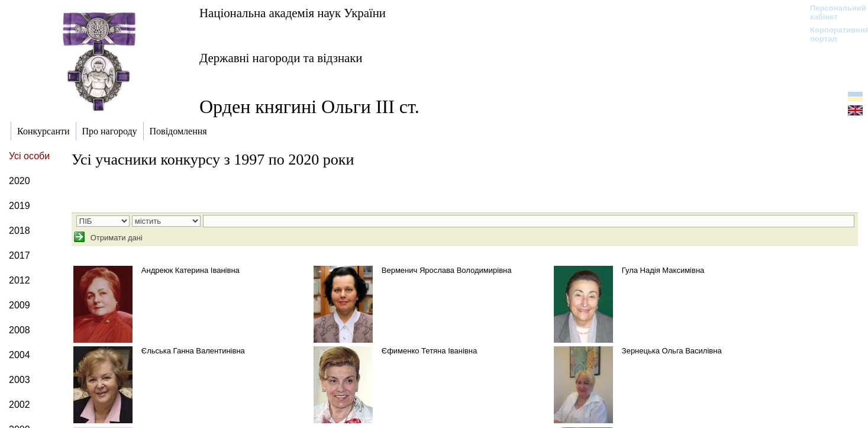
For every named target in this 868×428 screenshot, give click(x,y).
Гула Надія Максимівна (663, 270)
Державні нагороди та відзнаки (281, 58)
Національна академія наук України (293, 13)
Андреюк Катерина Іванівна (191, 270)
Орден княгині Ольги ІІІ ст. (309, 107)
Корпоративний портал (832, 34)
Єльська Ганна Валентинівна (193, 351)
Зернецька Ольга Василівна (672, 351)
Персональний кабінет (832, 12)
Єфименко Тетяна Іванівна (429, 351)
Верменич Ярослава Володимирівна (447, 270)
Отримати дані (115, 238)
